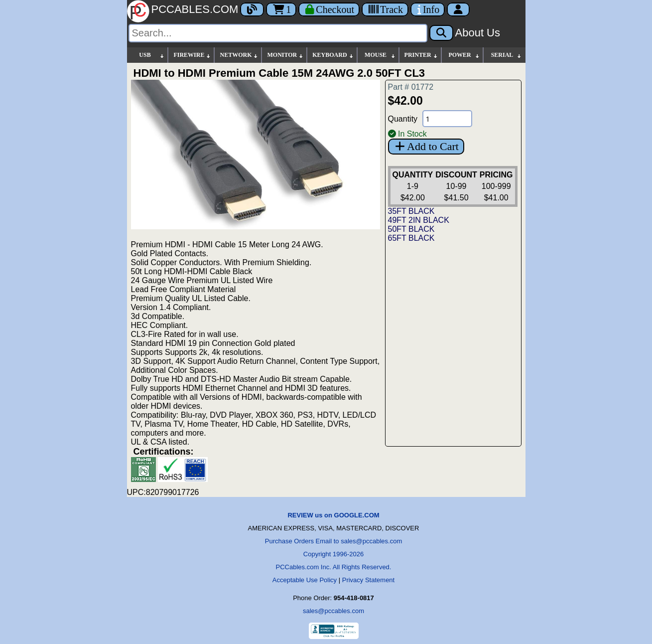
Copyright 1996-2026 (333, 554)
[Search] (278, 33)
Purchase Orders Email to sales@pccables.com (333, 541)
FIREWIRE (192, 55)
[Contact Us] (428, 9)
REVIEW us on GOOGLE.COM (333, 515)
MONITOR (285, 55)
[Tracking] (385, 9)
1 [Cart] (281, 9)
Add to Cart (426, 146)
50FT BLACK (411, 229)
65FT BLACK (411, 238)
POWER (464, 55)
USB (152, 55)
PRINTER (421, 55)
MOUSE (380, 55)
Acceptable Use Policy (305, 580)
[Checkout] (329, 9)
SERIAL (507, 55)
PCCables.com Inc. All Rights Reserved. (334, 567)
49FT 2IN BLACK (419, 220)
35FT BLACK (411, 211)
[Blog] (252, 9)
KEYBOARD (333, 55)
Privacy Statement (369, 580)
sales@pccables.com (333, 611)
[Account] (458, 9)
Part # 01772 (411, 87)
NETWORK (239, 55)
